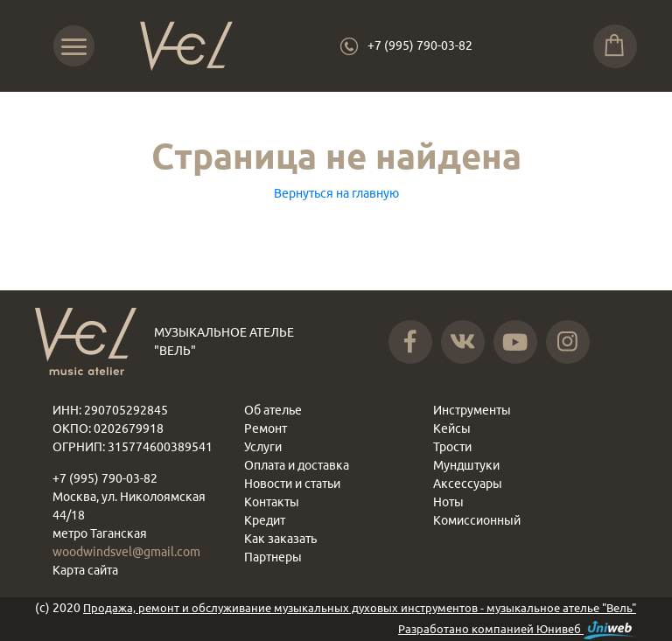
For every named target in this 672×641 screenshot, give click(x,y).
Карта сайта (85, 570)
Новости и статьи (292, 484)
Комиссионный (477, 520)
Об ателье (273, 410)
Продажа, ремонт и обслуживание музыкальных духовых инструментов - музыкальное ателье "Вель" (360, 608)
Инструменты (472, 410)
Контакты (272, 502)
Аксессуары (468, 484)
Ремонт (266, 428)
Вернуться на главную (336, 193)
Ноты (448, 502)
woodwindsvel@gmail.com (126, 552)
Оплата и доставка (297, 465)
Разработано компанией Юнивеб (518, 630)
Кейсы (452, 428)
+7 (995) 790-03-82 (420, 45)
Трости (452, 447)
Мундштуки (466, 465)
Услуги (263, 447)
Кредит (265, 520)
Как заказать (280, 539)
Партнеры (273, 557)
